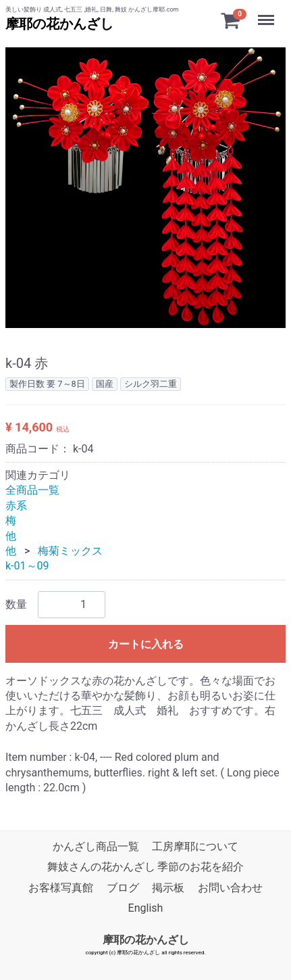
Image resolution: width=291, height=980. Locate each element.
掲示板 (168, 888)
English (146, 909)
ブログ (123, 888)
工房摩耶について (195, 846)
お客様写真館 (61, 888)
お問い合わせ (230, 888)
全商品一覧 (32, 490)
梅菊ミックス (70, 551)
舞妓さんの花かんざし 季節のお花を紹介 (146, 867)
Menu (267, 14)
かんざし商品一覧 (96, 846)
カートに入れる (146, 644)
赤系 (16, 506)
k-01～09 (27, 566)
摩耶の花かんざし (59, 24)
